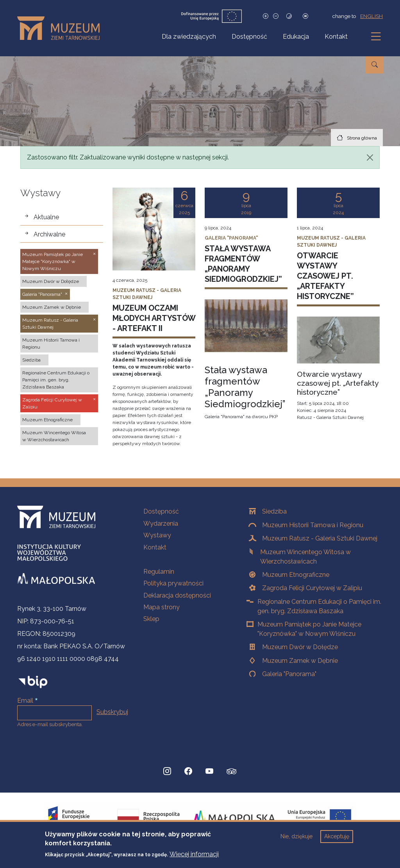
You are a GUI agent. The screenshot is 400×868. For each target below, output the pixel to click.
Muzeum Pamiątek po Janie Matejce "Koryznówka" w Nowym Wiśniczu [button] (53, 261)
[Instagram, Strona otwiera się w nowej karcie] (167, 771)
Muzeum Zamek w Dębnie (300, 661)
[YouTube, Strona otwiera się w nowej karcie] (209, 771)
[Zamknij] (370, 157)
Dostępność (249, 37)
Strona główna (362, 138)
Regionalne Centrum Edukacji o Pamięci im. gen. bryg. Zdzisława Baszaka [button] (56, 380)
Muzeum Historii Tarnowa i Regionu (313, 525)
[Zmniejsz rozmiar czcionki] (276, 16)
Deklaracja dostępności (177, 595)
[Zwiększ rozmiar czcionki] (266, 16)
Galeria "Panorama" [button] (42, 294)
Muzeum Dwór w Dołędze (300, 647)
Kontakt (336, 37)
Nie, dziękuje (296, 838)
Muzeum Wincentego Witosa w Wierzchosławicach (305, 557)
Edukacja (296, 37)
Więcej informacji (194, 855)
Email (25, 701)
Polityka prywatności (173, 583)
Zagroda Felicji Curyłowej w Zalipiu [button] (52, 403)
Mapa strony (162, 607)
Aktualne (46, 217)
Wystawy (157, 535)
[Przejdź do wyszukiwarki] (375, 65)
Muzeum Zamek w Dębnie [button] (52, 307)
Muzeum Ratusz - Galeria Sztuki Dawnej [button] (50, 324)
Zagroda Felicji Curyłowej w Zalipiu (312, 588)
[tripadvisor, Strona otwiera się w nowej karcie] (232, 772)
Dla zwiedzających (189, 37)
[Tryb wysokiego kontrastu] (289, 16)
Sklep (151, 619)
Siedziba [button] (31, 360)
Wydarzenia (161, 523)
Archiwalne (49, 234)
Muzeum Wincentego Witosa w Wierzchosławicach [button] (54, 436)
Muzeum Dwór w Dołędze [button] (51, 281)
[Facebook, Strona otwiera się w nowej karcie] (188, 771)
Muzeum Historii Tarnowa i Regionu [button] (51, 344)
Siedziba (274, 511)
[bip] (33, 682)
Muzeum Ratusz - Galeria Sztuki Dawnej (320, 538)
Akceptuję (337, 838)
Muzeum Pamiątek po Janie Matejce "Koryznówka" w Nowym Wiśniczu (309, 629)
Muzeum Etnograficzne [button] (47, 420)
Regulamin (159, 572)
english (371, 16)
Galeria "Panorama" (289, 674)
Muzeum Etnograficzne (296, 575)
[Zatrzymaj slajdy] (305, 16)
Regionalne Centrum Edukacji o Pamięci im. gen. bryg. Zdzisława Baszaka (319, 606)
